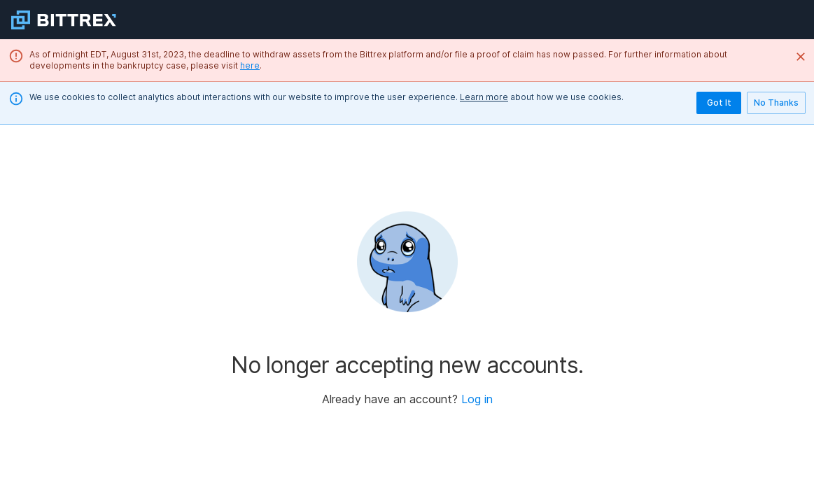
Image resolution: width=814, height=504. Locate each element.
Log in (477, 399)
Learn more (484, 97)
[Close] (801, 57)
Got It (719, 103)
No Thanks (776, 103)
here (250, 65)
